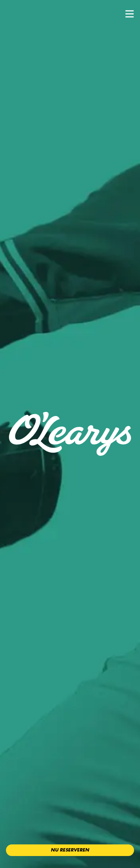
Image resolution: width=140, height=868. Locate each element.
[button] (130, 14)
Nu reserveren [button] (70, 850)
